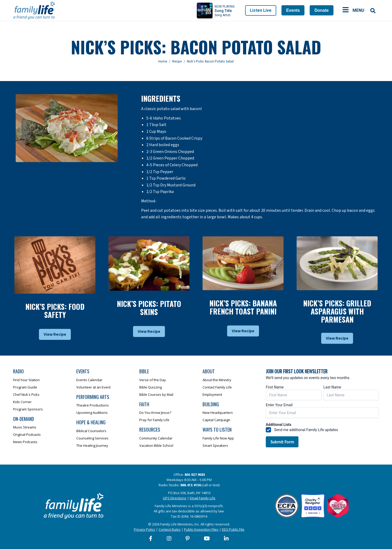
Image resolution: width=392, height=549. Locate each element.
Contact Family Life (217, 387)
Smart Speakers (215, 445)
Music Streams (25, 427)
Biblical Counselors (91, 431)
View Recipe (55, 334)
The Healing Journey (92, 445)
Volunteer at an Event (93, 387)
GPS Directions (175, 498)
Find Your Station (26, 380)
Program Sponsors (28, 409)
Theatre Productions (93, 405)
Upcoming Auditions (92, 413)
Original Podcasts (27, 434)
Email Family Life (203, 498)
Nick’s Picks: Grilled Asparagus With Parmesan (337, 311)
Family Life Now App (218, 438)
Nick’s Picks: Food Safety (55, 311)
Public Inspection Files (201, 529)
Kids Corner (22, 402)
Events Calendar (89, 380)
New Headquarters (218, 413)
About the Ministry (217, 380)
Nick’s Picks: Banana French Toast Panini (243, 307)
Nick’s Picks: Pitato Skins (149, 308)
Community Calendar (156, 438)
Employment (212, 394)
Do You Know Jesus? (155, 413)
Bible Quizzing (151, 387)
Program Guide (25, 387)
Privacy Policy (145, 529)
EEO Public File (233, 529)
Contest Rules (170, 529)
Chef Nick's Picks (26, 394)
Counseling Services (92, 438)
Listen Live (261, 10)
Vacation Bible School (156, 445)
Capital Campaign (216, 420)
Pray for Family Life (154, 420)
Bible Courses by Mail (156, 394)
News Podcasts (25, 442)
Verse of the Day (153, 380)
